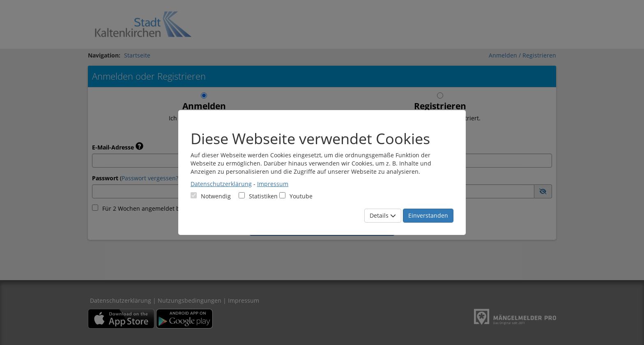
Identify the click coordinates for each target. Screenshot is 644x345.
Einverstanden (428, 215)
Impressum (273, 184)
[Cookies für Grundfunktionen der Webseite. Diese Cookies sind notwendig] (211, 196)
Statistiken (258, 196)
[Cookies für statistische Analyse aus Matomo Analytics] (242, 195)
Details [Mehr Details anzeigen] (383, 215)
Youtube (296, 196)
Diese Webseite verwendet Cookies (310, 139)
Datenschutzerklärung (221, 184)
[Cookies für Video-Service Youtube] (282, 195)
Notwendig (211, 196)
